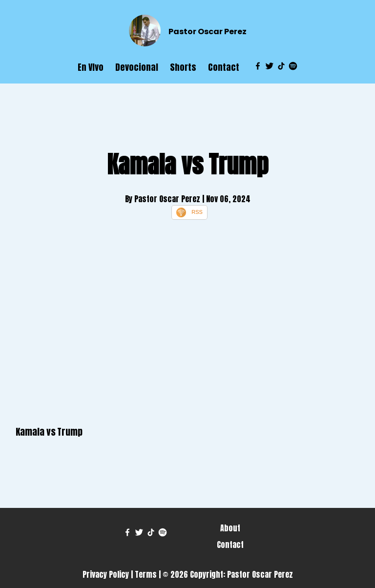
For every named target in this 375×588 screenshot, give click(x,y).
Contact (224, 67)
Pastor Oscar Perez (208, 31)
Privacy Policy (106, 574)
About (230, 528)
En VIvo (91, 67)
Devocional (137, 67)
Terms (146, 574)
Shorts (183, 67)
